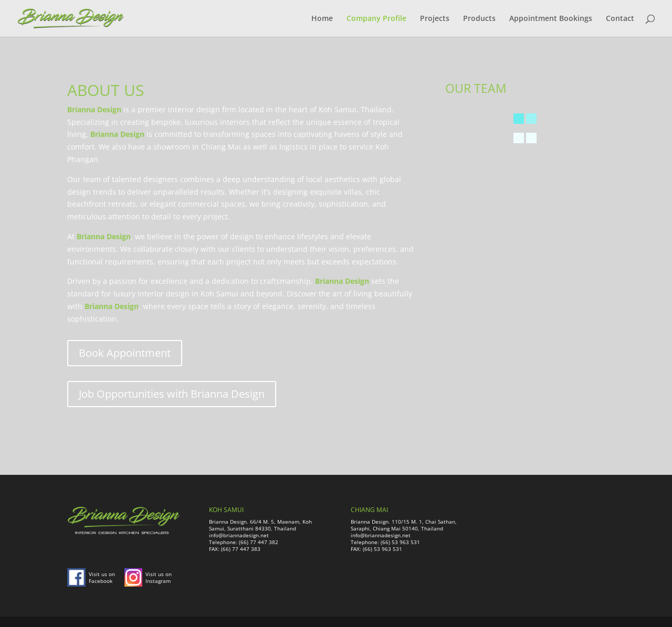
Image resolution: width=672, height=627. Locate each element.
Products (479, 19)
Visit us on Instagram (159, 577)
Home (322, 19)
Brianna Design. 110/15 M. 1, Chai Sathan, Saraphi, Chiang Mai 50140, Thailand (404, 525)
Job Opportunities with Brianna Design (172, 394)
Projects (435, 19)
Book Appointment (125, 353)
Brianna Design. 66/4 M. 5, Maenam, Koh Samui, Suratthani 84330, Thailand (260, 525)
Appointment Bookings (551, 19)
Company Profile (376, 19)
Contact (620, 19)
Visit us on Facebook (102, 577)
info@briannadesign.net (239, 535)
